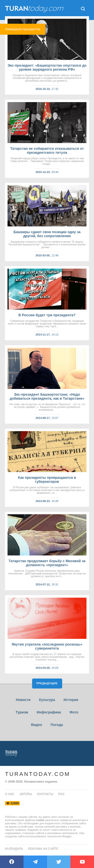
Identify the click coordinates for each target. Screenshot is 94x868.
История (71, 700)
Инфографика (49, 712)
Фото (74, 712)
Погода (57, 725)
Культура (47, 700)
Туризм (22, 712)
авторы (26, 794)
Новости (23, 700)
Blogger (67, 836)
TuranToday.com (38, 774)
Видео (37, 725)
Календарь (14, 849)
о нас (10, 794)
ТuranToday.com (35, 9)
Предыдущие (47, 683)
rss (61, 794)
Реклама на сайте (43, 849)
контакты (45, 794)
